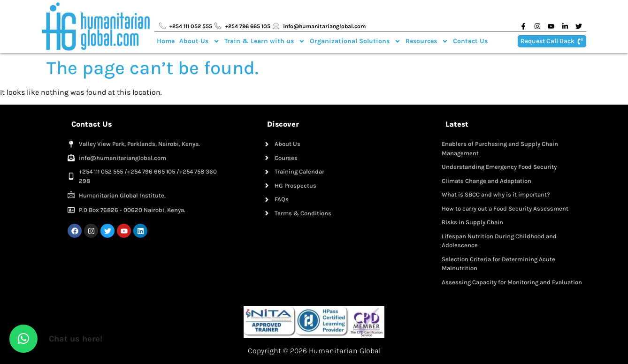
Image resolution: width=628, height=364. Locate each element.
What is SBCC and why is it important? (496, 194)
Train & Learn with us (265, 41)
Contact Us (470, 41)
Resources (427, 41)
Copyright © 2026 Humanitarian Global (314, 351)
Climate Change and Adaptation (486, 181)
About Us (199, 41)
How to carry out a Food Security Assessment (505, 209)
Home (166, 41)
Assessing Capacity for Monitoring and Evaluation (512, 282)
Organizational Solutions (355, 41)
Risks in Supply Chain (472, 222)
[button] (23, 339)
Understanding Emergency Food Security (499, 167)
